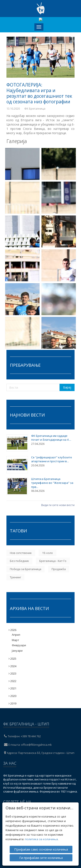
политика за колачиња (41, 837)
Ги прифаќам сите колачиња (41, 856)
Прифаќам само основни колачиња (41, 847)
